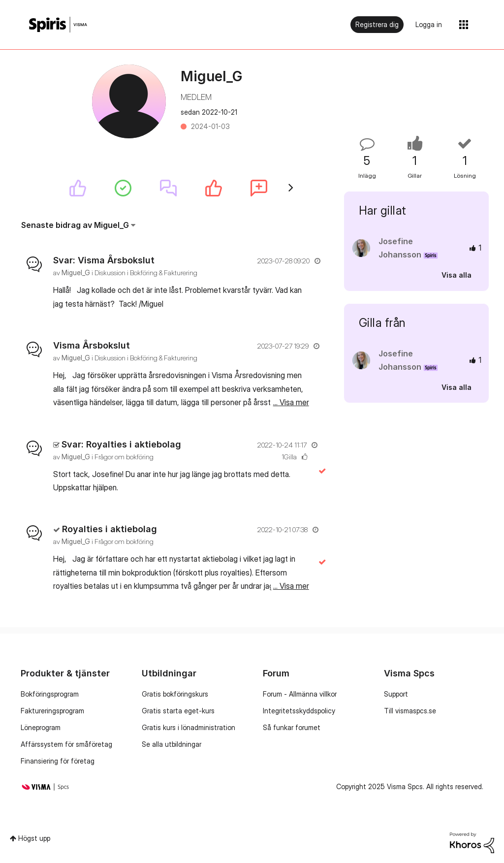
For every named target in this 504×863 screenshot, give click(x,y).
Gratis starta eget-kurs (178, 711)
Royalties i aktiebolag (110, 529)
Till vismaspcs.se (410, 711)
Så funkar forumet (292, 727)
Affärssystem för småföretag (66, 744)
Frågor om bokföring (124, 457)
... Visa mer (291, 304)
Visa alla (457, 275)
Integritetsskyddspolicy (299, 711)
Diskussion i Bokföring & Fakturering (146, 272)
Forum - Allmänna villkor (300, 694)
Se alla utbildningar (172, 744)
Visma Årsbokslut (92, 345)
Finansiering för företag (58, 761)
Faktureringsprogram (52, 711)
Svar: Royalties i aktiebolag (121, 444)
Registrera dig (377, 24)
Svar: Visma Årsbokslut (104, 260)
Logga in (429, 24)
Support (396, 694)
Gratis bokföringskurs (175, 694)
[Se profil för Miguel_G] (76, 272)
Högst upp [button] (34, 838)
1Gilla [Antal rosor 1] (289, 457)
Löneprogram (41, 727)
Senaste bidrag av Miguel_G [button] (75, 225)
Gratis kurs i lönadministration (189, 727)
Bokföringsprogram (50, 694)
